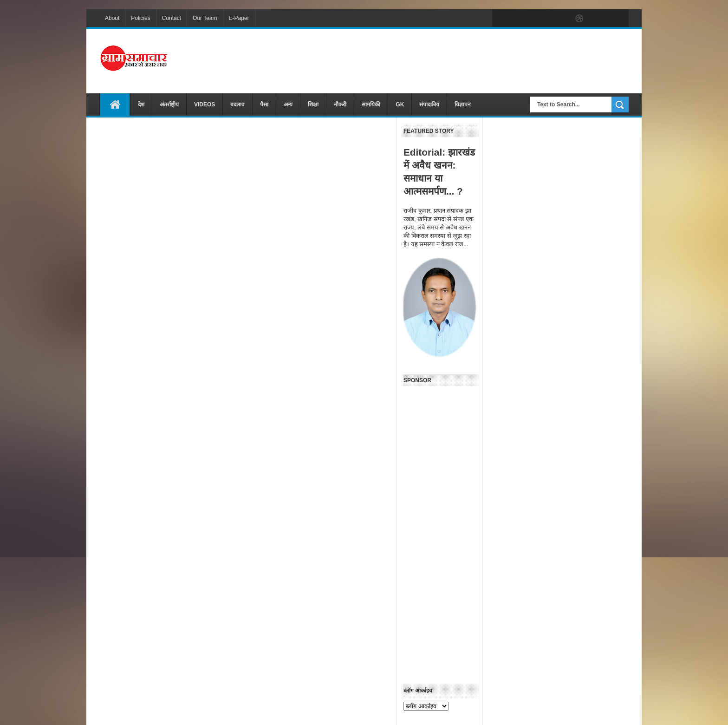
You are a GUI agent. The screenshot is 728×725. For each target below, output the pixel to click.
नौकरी (340, 105)
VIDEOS (205, 105)
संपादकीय (429, 105)
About (112, 18)
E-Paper (239, 18)
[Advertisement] (460, 60)
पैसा (264, 105)
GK (400, 105)
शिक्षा (313, 105)
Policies (140, 18)
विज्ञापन (463, 105)
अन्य (288, 105)
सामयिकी (371, 105)
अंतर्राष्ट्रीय (169, 105)
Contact (172, 18)
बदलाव (237, 105)
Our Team (205, 18)
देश (141, 105)
